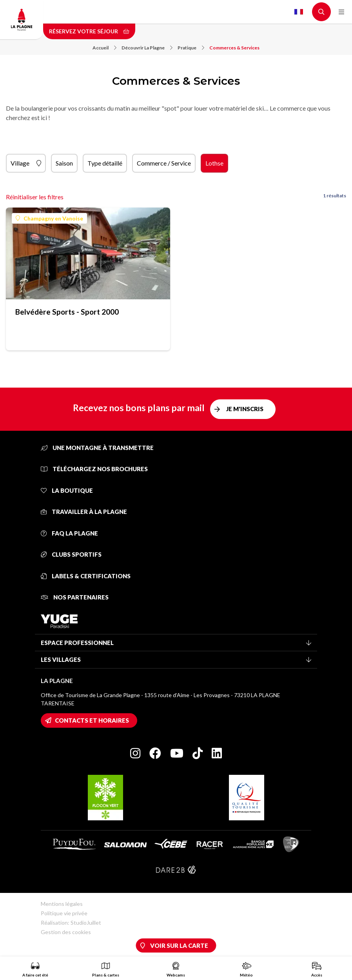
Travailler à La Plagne (84, 512)
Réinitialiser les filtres (35, 197)
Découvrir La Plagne (147, 48)
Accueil (104, 48)
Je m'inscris (245, 409)
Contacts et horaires (92, 720)
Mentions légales (62, 904)
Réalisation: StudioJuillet (71, 923)
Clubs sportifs (71, 554)
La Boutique (67, 490)
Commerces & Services (234, 48)
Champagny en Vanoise (49, 218)
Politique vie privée (64, 913)
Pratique (191, 48)
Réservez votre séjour (89, 31)
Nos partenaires (75, 597)
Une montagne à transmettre (97, 448)
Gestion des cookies (66, 932)
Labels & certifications (86, 576)
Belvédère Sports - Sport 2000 (67, 312)
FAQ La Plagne (69, 533)
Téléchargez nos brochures (94, 469)
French (299, 12)
